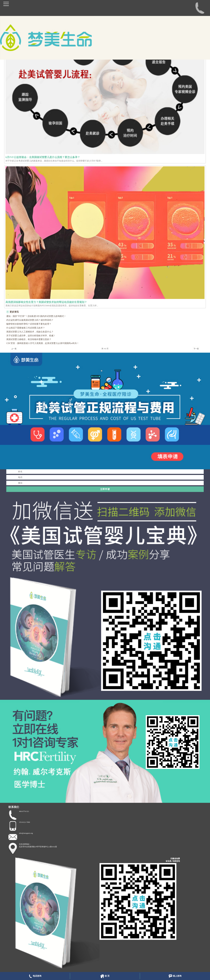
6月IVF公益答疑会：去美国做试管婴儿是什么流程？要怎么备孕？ (43, 157)
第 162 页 (105, 349)
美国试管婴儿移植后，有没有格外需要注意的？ (29, 339)
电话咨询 (35, 976)
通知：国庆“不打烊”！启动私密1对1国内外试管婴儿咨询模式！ (36, 316)
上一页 (14, 349)
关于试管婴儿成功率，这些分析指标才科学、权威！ (31, 336)
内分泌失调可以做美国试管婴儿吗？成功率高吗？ (30, 320)
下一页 (196, 349)
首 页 (105, 976)
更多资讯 (14, 312)
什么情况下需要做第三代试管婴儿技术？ (26, 328)
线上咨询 (175, 976)
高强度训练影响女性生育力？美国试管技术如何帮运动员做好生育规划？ (46, 302)
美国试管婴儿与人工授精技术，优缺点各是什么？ (30, 332)
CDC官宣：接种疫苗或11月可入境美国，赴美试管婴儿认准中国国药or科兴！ (43, 343)
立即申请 (105, 489)
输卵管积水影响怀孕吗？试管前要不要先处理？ (29, 324)
